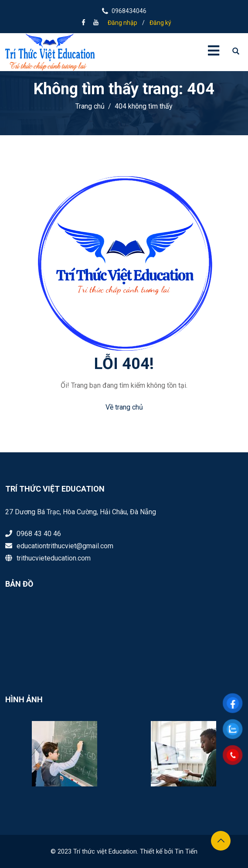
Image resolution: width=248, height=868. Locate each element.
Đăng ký (160, 23)
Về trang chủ (124, 407)
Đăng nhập (122, 23)
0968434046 (129, 11)
